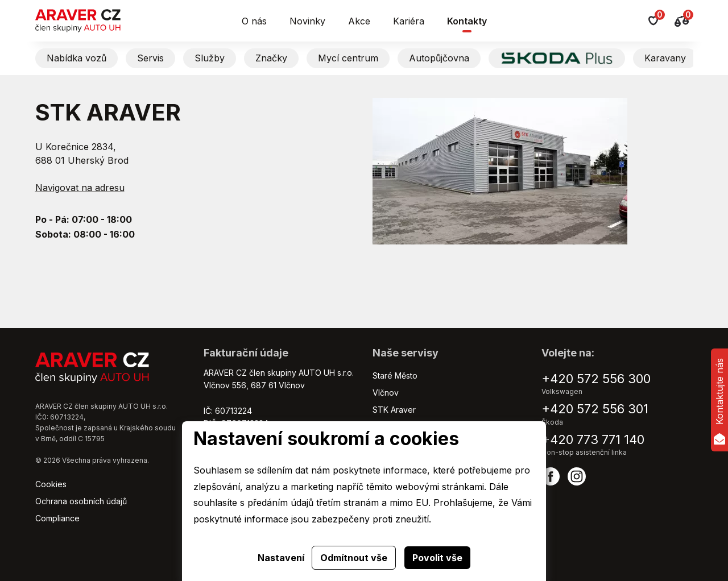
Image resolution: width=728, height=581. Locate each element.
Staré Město (395, 375)
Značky (271, 58)
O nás (254, 21)
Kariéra (409, 21)
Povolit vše (437, 558)
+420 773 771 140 (593, 439)
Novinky (307, 21)
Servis (150, 58)
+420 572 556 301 (595, 409)
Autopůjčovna (439, 58)
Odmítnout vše (354, 558)
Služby (210, 58)
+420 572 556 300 (596, 379)
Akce (359, 21)
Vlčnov (386, 393)
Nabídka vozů (76, 58)
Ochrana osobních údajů (81, 501)
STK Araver (394, 410)
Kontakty (467, 21)
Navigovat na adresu (80, 188)
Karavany (665, 58)
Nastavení (281, 558)
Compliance (57, 518)
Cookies (51, 484)
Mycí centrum (348, 58)
